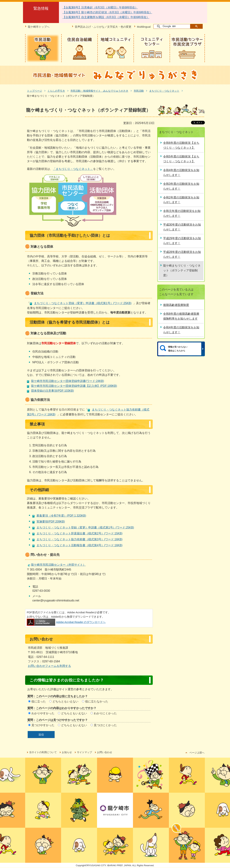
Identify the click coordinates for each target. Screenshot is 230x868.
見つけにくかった (105, 725)
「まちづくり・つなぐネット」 (73, 169)
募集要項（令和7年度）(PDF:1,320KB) (61, 516)
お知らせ (67, 752)
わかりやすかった (43, 713)
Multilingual (144, 27)
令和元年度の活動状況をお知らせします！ (182, 213)
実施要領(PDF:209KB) (51, 522)
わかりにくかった (105, 713)
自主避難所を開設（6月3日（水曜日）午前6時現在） (115, 17)
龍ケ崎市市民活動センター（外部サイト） (58, 565)
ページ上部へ (197, 753)
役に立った (39, 701)
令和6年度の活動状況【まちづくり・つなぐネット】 (181, 145)
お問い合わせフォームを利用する (49, 666)
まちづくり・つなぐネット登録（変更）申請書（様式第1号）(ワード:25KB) (83, 303)
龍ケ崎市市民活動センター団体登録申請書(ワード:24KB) (68, 381)
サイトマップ (84, 752)
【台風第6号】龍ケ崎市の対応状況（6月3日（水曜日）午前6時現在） (107, 12)
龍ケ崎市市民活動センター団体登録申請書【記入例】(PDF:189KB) (74, 386)
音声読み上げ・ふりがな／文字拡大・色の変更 (103, 27)
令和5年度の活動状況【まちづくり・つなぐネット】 (181, 159)
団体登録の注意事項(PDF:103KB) (52, 391)
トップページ (34, 91)
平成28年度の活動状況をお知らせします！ (182, 254)
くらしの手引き (56, 91)
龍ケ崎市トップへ (39, 27)
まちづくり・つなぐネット (164, 91)
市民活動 (139, 91)
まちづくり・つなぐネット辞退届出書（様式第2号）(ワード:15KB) (79, 533)
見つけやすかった (43, 725)
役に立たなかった (97, 701)
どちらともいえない (65, 701)
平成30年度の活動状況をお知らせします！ (182, 227)
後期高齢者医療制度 (176, 305)
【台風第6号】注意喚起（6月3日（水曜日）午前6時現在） (100, 7)
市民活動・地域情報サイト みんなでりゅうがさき (99, 91)
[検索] (172, 26)
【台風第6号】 (72, 17)
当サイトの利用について (43, 752)
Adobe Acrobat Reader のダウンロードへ (66, 622)
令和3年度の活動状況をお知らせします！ (181, 186)
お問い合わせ (105, 752)
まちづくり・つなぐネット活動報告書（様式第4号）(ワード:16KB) (79, 545)
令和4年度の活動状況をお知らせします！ (181, 173)
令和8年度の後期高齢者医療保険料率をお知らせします (181, 316)
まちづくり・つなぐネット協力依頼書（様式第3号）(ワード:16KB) (79, 539)
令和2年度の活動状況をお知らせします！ (181, 200)
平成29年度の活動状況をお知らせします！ (182, 241)
